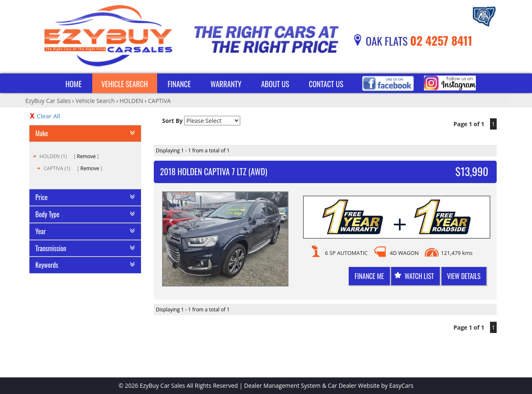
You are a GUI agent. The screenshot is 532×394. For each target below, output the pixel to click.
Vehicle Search (125, 84)
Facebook (388, 83)
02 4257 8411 (441, 40)
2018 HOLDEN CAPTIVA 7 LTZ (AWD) (214, 171)
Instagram (450, 83)
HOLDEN (132, 101)
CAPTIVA (159, 101)
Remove (86, 156)
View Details (464, 276)
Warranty (226, 84)
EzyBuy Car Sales (48, 101)
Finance (179, 84)
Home (73, 84)
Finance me (369, 276)
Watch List (419, 276)
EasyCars (401, 385)
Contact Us (326, 84)
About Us (275, 84)
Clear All (48, 116)
